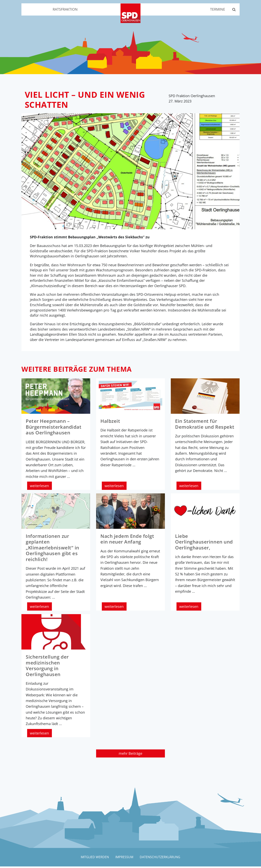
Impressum (124, 859)
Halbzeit (110, 423)
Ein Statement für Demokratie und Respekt (205, 426)
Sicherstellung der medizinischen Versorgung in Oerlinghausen (47, 667)
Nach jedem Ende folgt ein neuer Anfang (127, 541)
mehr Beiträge (130, 755)
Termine (217, 9)
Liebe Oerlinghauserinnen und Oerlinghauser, (204, 544)
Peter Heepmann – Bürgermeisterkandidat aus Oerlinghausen (54, 429)
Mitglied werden (94, 859)
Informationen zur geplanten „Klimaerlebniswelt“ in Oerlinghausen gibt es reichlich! (52, 549)
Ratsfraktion (65, 9)
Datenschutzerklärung (160, 859)
